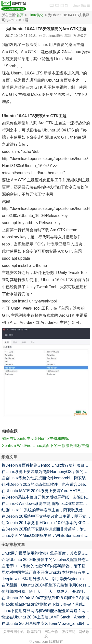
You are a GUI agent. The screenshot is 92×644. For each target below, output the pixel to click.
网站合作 (51, 632)
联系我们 (34, 632)
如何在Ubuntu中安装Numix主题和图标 (35, 438)
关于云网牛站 (13, 632)
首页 (20, 15)
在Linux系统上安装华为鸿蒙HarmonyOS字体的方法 (46, 472)
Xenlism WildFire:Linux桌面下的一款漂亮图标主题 (46, 446)
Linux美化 (36, 15)
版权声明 (68, 632)
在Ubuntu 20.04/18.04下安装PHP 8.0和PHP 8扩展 (45, 598)
